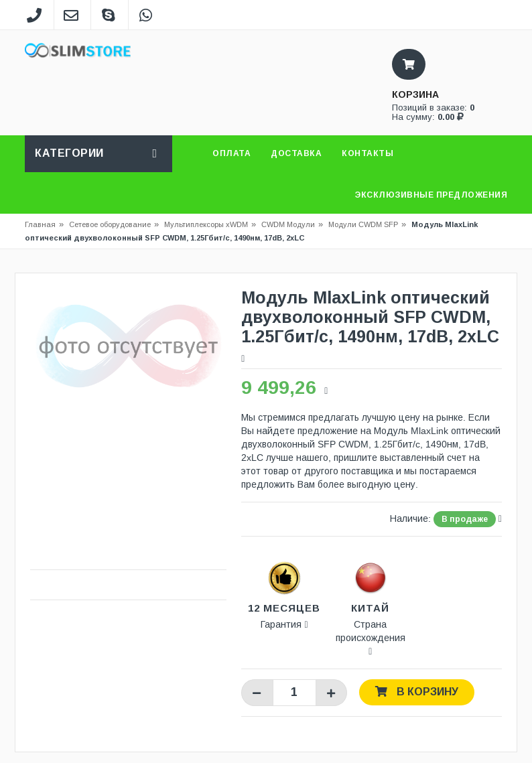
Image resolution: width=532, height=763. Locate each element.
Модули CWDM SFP (363, 224)
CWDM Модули (288, 224)
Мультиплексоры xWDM (206, 224)
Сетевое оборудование (114, 224)
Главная (40, 224)
